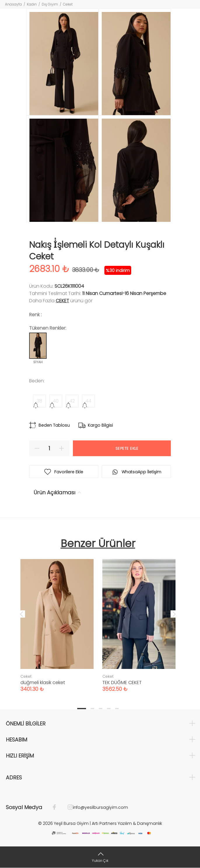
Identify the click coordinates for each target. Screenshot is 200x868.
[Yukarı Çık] (100, 857)
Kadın (32, 4)
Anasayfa (13, 4)
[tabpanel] (57, 620)
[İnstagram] (67, 807)
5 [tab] (117, 709)
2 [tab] (92, 709)
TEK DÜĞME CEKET (122, 682)
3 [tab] (101, 709)
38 (40, 401)
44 (88, 401)
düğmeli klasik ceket (43, 682)
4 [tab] (109, 709)
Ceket (68, 4)
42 (72, 401)
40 (56, 401)
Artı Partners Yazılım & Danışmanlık (127, 823)
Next (174, 614)
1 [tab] (82, 709)
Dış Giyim (50, 4)
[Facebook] (57, 807)
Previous (22, 614)
